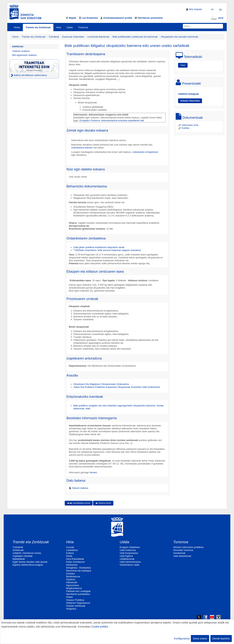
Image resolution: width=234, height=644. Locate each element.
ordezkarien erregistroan (145, 152)
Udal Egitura (126, 556)
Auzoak (70, 547)
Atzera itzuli (103, 503)
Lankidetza (72, 550)
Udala (70, 27)
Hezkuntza (72, 565)
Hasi (183, 65)
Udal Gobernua (128, 550)
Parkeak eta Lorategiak (78, 591)
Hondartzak (179, 553)
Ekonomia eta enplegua (79, 571)
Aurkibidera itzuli (79, 503)
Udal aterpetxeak (182, 556)
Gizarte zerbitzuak (76, 606)
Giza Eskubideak (75, 559)
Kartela (184, 128)
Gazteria (71, 579)
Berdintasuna (73, 576)
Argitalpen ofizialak (23, 556)
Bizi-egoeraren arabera (24, 55)
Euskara (71, 574)
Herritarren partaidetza (78, 594)
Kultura (70, 553)
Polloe (69, 597)
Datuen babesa (80, 488)
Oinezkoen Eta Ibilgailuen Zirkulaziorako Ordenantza (101, 384)
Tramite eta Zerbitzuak (38, 27)
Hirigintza (71, 609)
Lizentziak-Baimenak (98, 37)
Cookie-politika (100, 627)
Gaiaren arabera (21, 51)
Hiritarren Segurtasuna (78, 603)
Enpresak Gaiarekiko (73, 37)
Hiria (59, 27)
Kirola (69, 556)
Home (17, 27)
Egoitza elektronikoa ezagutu (28, 565)
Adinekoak (72, 582)
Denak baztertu (221, 639)
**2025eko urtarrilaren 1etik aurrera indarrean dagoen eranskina (107, 250)
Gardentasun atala (130, 565)
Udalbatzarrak (127, 559)
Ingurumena (72, 585)
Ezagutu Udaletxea (130, 547)
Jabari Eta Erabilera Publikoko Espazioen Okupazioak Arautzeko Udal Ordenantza (117, 387)
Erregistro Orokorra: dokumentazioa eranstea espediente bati (112, 120)
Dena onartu (200, 639)
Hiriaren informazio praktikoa (188, 547)
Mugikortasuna (74, 588)
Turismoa (83, 27)
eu (212, 9)
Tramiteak (54, 37)
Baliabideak (19, 559)
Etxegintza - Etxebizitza (79, 568)
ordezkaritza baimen (82, 148)
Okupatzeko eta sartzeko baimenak (180, 37)
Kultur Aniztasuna (75, 562)
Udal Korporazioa (129, 553)
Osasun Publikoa (75, 600)
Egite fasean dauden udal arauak (30, 562)
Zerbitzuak (18, 550)
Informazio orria (188, 125)
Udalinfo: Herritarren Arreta (27, 553)
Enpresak (18, 47)
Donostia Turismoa (183, 550)
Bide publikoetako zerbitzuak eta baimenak (135, 37)
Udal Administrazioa (130, 562)
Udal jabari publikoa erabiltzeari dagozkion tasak (99, 247)
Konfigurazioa (182, 639)
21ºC (216, 18)
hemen (93, 472)
